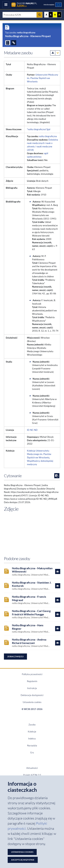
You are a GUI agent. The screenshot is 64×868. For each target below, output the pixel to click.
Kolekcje (32, 732)
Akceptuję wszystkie (23, 860)
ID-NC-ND (32, 430)
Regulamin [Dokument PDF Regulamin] (32, 681)
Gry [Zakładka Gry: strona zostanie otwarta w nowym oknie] (32, 752)
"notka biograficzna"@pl (39, 129)
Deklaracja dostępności (32, 695)
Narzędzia (32, 746)
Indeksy (32, 739)
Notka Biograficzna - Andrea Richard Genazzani (29, 641)
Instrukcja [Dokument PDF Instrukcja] (32, 688)
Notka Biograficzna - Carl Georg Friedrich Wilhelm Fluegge (31, 612)
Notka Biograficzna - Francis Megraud (29, 598)
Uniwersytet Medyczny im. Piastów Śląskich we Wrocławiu (43, 78)
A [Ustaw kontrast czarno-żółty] (59, 15)
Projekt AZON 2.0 (32, 775)
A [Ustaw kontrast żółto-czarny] (55, 15)
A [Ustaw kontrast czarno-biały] (51, 15)
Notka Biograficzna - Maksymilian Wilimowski (32, 570)
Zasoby (32, 725)
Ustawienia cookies (32, 702)
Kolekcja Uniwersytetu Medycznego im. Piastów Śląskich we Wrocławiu (39, 454)
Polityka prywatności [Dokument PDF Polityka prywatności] (32, 674)
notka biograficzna (48, 136)
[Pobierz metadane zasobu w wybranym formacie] (55, 53)
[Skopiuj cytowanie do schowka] (57, 476)
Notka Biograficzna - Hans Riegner (28, 627)
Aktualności (32, 768)
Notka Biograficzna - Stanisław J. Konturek (32, 584)
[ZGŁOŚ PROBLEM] (8, 43)
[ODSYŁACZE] (14, 43)
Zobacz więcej (15, 656)
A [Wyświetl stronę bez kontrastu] (46, 15)
